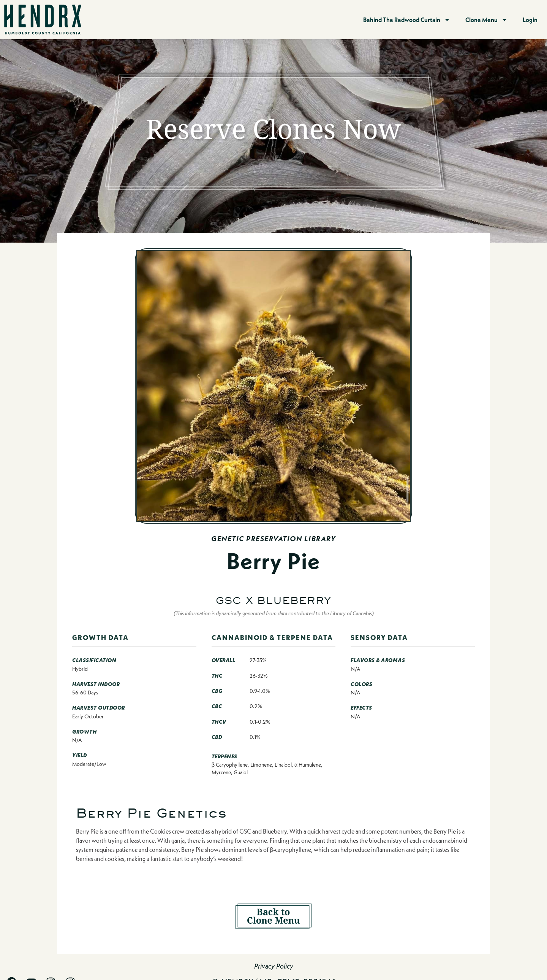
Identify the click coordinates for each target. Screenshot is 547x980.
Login (530, 20)
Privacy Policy (274, 966)
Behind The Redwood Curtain (407, 20)
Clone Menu (486, 20)
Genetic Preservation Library (273, 539)
